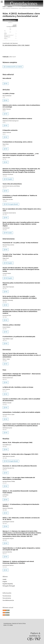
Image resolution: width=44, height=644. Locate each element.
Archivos (10, 7)
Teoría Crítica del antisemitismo (12, 184)
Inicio (4, 7)
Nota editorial (7, 78)
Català (4, 579)
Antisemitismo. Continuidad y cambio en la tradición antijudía (21, 412)
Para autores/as (7, 598)
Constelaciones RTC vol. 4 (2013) (14, 67)
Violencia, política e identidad (11, 325)
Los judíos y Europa (8, 93)
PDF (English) (9, 179)
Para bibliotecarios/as (8, 600)
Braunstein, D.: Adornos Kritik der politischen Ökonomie (20, 466)
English (5, 582)
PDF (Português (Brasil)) (12, 204)
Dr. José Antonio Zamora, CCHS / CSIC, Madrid (16, 45)
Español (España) (8, 584)
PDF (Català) (8, 233)
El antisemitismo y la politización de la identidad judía (19, 337)
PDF (6, 84)
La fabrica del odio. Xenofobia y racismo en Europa (18, 387)
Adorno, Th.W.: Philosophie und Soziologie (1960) (17, 442)
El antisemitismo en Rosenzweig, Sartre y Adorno (17, 142)
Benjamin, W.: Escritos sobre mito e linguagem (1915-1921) (20, 454)
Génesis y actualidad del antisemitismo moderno (17, 119)
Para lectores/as (7, 596)
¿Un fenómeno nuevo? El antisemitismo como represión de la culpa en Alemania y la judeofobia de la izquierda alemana (21, 425)
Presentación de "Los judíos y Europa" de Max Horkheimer (20, 243)
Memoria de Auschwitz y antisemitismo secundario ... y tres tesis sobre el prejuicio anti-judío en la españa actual (21, 154)
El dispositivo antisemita (10, 130)
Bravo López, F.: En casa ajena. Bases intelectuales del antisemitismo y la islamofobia (19, 478)
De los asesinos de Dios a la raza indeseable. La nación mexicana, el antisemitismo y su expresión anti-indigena (20, 297)
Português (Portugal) (9, 586)
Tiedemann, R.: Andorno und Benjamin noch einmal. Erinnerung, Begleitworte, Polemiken (18, 562)
